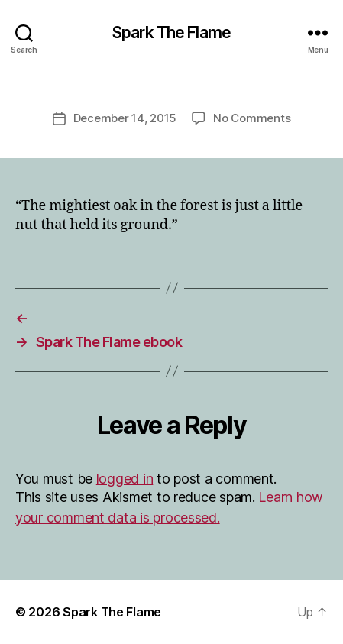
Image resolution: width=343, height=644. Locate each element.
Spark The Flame (171, 32)
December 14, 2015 (125, 118)
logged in (125, 479)
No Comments (252, 118)
